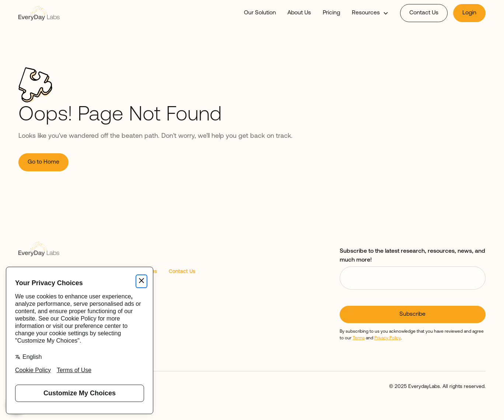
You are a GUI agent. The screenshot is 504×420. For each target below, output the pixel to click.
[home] (39, 13)
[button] (370, 13)
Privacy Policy (388, 338)
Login (469, 13)
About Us (299, 13)
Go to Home (43, 162)
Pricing (331, 13)
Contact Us (424, 13)
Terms (359, 338)
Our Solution (260, 13)
